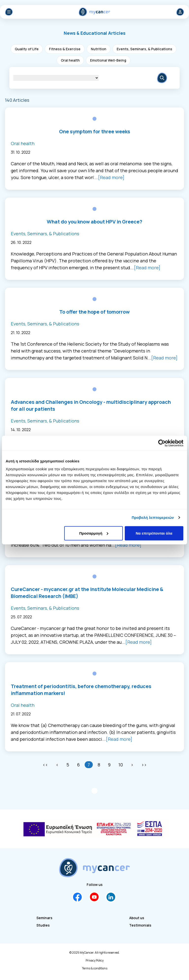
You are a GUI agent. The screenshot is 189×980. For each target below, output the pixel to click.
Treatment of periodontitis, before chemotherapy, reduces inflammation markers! (81, 690)
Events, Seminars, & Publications (144, 49)
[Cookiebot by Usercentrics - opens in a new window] (162, 443)
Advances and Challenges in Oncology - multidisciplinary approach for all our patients (91, 405)
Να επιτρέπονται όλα (154, 533)
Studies (43, 925)
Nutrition (99, 49)
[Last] (144, 765)
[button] (95, 33)
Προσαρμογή (94, 533)
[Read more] (111, 177)
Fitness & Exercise (65, 49)
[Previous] (57, 765)
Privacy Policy (95, 961)
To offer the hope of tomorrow (94, 312)
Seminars (44, 918)
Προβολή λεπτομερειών (153, 517)
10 (121, 765)
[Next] (132, 765)
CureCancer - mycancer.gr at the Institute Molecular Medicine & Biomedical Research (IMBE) (87, 593)
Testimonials (140, 925)
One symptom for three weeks (95, 131)
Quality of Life (27, 49)
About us (137, 918)
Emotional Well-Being (108, 60)
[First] (45, 765)
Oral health (70, 60)
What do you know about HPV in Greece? (94, 222)
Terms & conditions (95, 968)
